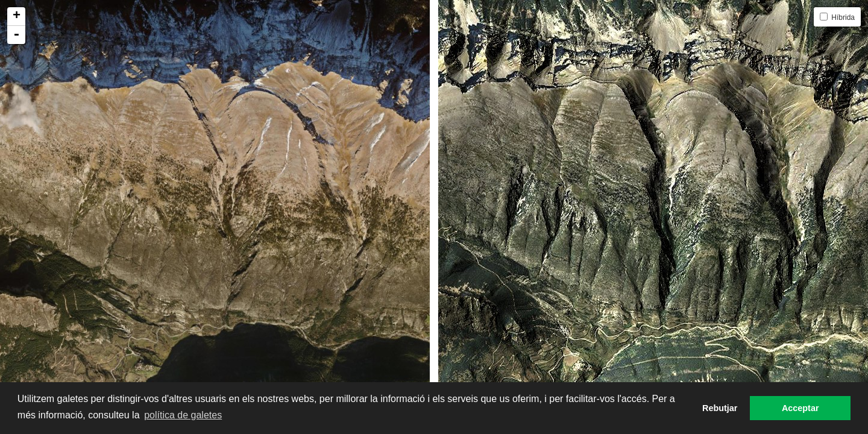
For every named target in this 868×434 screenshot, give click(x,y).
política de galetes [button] (183, 415)
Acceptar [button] (800, 408)
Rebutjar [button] (720, 408)
